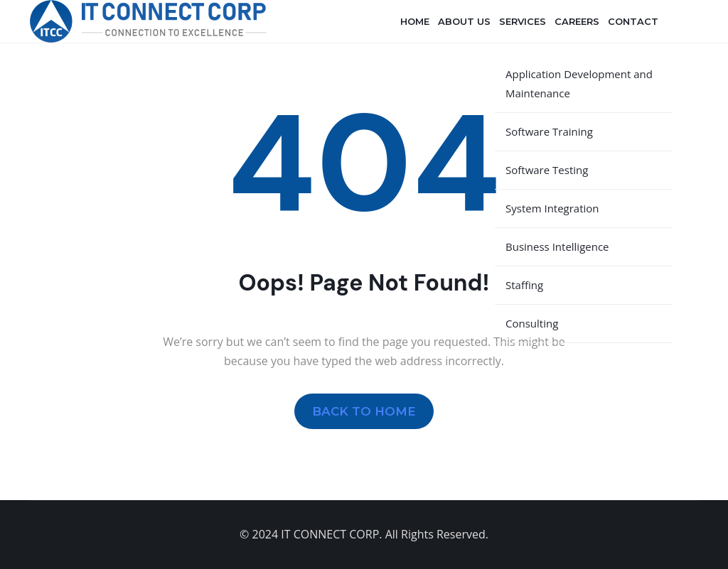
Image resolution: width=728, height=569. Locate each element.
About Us (464, 21)
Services (523, 21)
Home (415, 21)
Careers (577, 21)
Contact (633, 21)
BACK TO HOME (364, 411)
